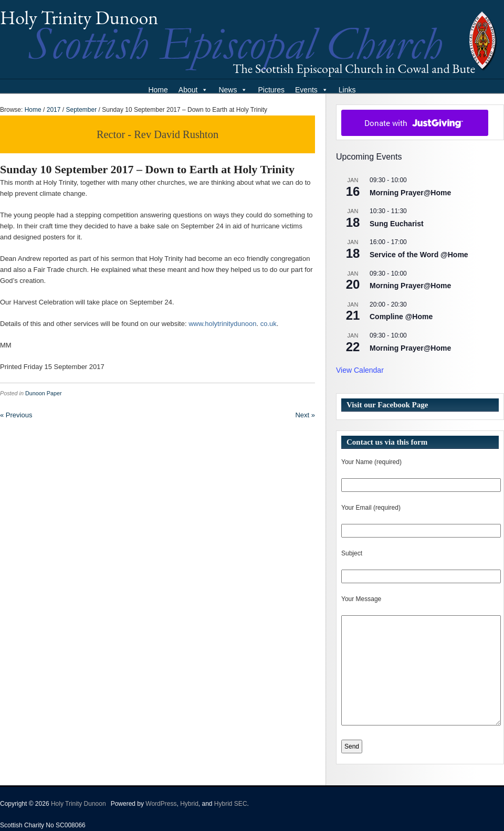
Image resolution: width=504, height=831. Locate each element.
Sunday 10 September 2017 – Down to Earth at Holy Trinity (147, 169)
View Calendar (360, 370)
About (193, 90)
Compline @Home (401, 317)
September (81, 110)
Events (312, 90)
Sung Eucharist (397, 224)
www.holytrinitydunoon (222, 324)
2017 (54, 110)
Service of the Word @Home (419, 255)
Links (347, 90)
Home (158, 90)
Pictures (271, 90)
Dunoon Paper (44, 393)
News (233, 90)
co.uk (269, 324)
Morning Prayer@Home (410, 193)
